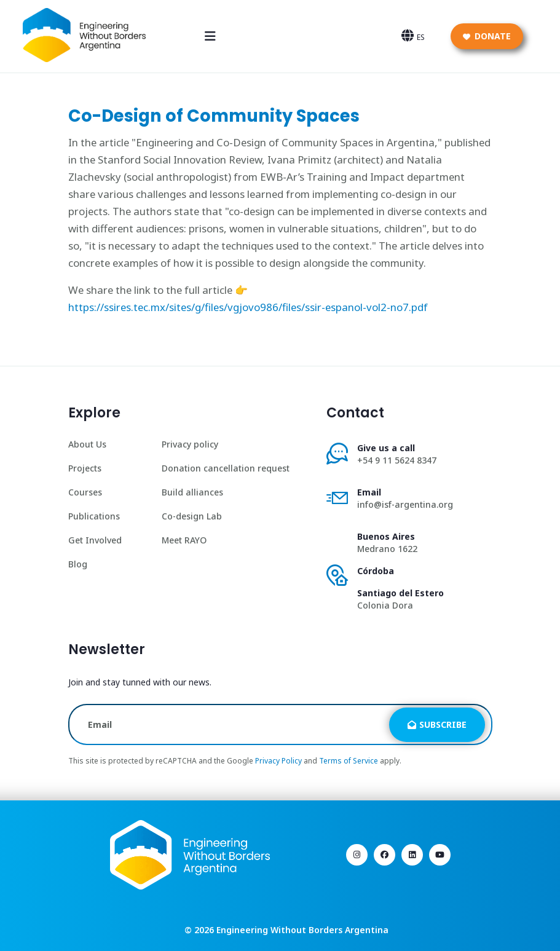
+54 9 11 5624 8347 (397, 460)
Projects (85, 468)
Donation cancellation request (226, 468)
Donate (487, 36)
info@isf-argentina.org (405, 504)
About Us (87, 444)
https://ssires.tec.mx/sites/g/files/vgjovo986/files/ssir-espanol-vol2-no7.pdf (248, 307)
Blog (78, 564)
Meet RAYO (184, 540)
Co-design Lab (192, 516)
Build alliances (192, 492)
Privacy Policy (278, 761)
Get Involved (95, 540)
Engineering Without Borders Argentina (302, 930)
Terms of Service (349, 761)
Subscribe (437, 724)
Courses (85, 492)
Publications (94, 516)
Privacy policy (190, 444)
